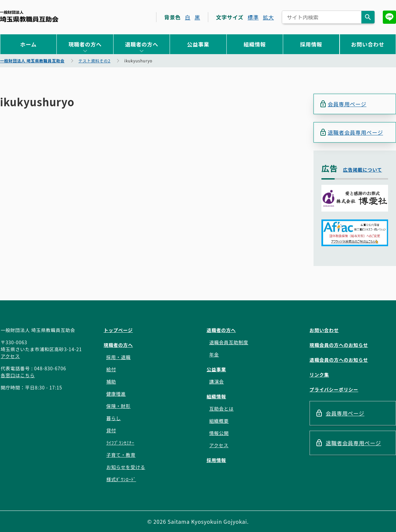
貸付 (111, 430)
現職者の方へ (85, 44)
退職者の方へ (142, 44)
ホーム (28, 44)
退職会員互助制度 (229, 342)
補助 (111, 382)
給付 (111, 369)
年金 (214, 354)
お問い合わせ (368, 44)
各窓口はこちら (18, 375)
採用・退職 (118, 357)
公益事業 (198, 44)
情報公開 (219, 433)
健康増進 (116, 394)
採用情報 (311, 44)
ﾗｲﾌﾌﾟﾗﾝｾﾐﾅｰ (120, 443)
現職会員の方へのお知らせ (339, 345)
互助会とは (221, 409)
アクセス (10, 356)
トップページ (118, 330)
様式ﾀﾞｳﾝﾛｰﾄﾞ (121, 479)
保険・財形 (118, 406)
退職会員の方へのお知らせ (339, 360)
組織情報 (255, 44)
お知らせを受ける (126, 467)
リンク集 (319, 375)
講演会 (216, 382)
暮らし (114, 418)
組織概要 (219, 421)
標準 (253, 17)
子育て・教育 (121, 455)
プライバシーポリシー (334, 389)
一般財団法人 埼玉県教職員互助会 (29, 16)
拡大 (268, 17)
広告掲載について (363, 170)
